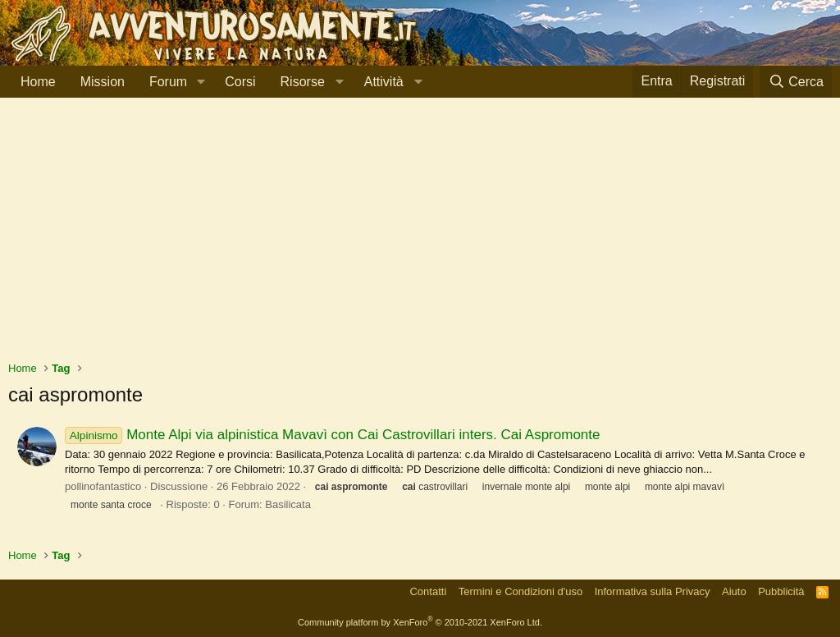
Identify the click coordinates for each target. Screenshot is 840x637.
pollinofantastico (103, 486)
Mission (103, 82)
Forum (168, 82)
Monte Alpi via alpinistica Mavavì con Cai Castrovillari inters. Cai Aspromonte (332, 435)
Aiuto (734, 591)
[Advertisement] (420, 237)
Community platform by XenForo (420, 622)
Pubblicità (781, 591)
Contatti (428, 591)
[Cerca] (796, 82)
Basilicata (288, 504)
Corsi (240, 82)
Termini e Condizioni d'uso (520, 591)
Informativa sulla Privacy (653, 591)
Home (38, 82)
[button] (201, 82)
